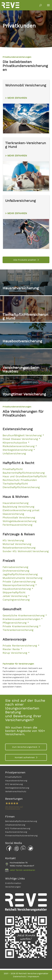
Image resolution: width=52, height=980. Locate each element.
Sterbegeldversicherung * (19, 450)
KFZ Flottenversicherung (18, 828)
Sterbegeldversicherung (17, 788)
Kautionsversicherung (16, 832)
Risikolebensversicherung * (20, 446)
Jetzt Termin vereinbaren (22, 870)
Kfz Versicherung (13, 540)
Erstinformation (13, 883)
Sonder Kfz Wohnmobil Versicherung (26, 551)
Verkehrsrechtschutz (16, 791)
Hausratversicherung (21, 288)
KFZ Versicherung (14, 784)
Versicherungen (13, 887)
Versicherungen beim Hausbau (21, 369)
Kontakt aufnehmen (25, 757)
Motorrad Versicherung (17, 544)
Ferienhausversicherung (17, 525)
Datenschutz (20, 976)
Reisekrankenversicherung (19, 548)
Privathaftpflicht (13, 777)
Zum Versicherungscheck (25, 747)
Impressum (33, 976)
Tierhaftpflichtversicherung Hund (25, 316)
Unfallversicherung (14, 453)
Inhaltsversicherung (15, 825)
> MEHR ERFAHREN (16, 98)
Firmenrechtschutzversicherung (21, 836)
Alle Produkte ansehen (25, 260)
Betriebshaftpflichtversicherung (21, 821)
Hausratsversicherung (16, 781)
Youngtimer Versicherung (24, 394)
